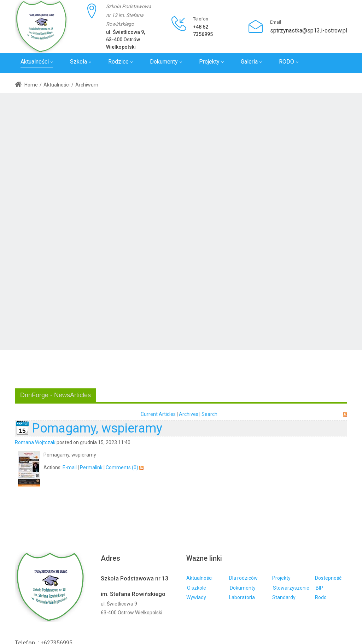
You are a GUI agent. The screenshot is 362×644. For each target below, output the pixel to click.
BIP (319, 588)
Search (209, 414)
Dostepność (328, 578)
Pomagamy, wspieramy (97, 428)
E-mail (70, 467)
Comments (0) (122, 467)
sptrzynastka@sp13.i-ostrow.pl (309, 31)
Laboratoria (242, 597)
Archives (189, 414)
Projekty (281, 578)
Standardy (284, 597)
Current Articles (158, 414)
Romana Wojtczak (35, 442)
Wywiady (196, 597)
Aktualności (199, 578)
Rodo (321, 597)
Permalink (91, 467)
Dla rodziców (243, 578)
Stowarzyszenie (291, 588)
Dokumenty (243, 588)
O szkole (197, 588)
